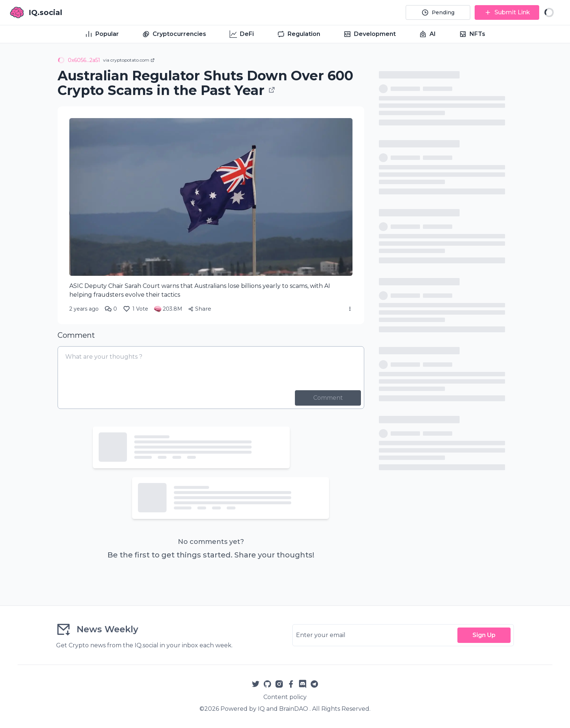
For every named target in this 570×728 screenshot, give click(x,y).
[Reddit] (303, 684)
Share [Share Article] (200, 309)
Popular (102, 34)
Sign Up (484, 635)
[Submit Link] (507, 12)
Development (370, 34)
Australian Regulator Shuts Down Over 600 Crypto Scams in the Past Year (205, 83)
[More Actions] (350, 309)
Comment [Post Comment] (328, 398)
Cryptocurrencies (174, 34)
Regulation (299, 34)
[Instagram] (279, 684)
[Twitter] (256, 684)
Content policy (285, 697)
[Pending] (438, 12)
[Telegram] (314, 684)
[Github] (267, 684)
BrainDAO (294, 709)
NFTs (472, 34)
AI (427, 34)
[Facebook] (291, 684)
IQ (261, 709)
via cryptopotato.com (129, 60)
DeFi (242, 34)
